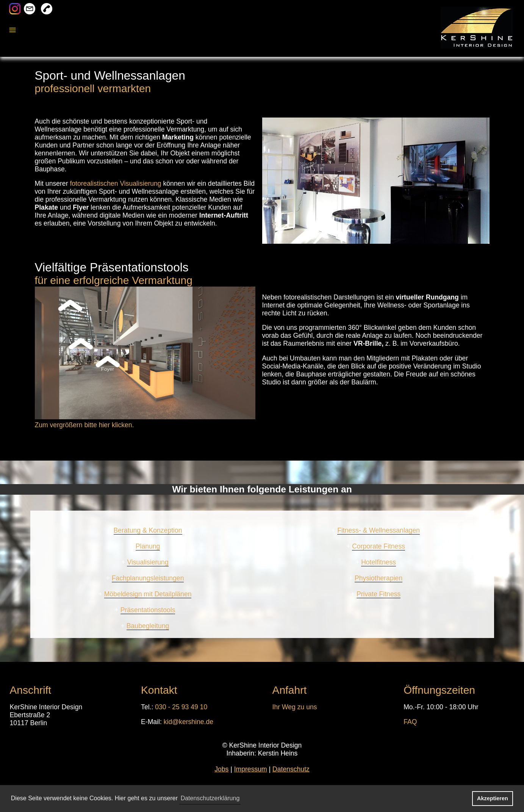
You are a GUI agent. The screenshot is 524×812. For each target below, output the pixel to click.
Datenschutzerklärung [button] (210, 798)
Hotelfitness (379, 562)
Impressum (251, 769)
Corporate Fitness (379, 546)
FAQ (410, 722)
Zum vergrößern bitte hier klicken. (84, 425)
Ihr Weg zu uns (295, 707)
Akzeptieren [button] (493, 798)
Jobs (221, 769)
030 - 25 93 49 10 (181, 707)
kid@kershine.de (188, 722)
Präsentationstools (148, 610)
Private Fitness (379, 594)
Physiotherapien (379, 578)
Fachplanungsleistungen (148, 578)
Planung (148, 546)
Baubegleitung (148, 626)
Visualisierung (148, 562)
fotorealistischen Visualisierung (115, 183)
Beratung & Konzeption (148, 530)
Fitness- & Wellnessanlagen (379, 530)
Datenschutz (291, 769)
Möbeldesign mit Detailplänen (148, 594)
